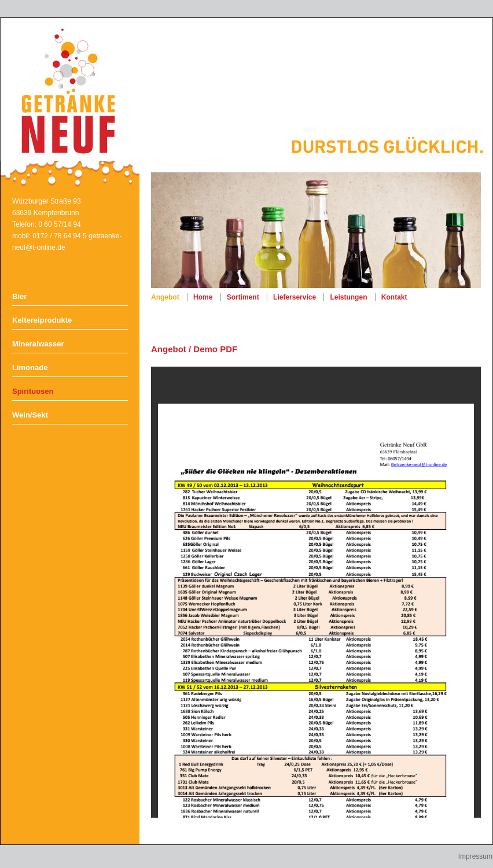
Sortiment (243, 297)
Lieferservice (295, 297)
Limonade (30, 367)
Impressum (475, 856)
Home (203, 297)
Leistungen (348, 297)
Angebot (165, 297)
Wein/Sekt (30, 415)
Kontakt (394, 297)
